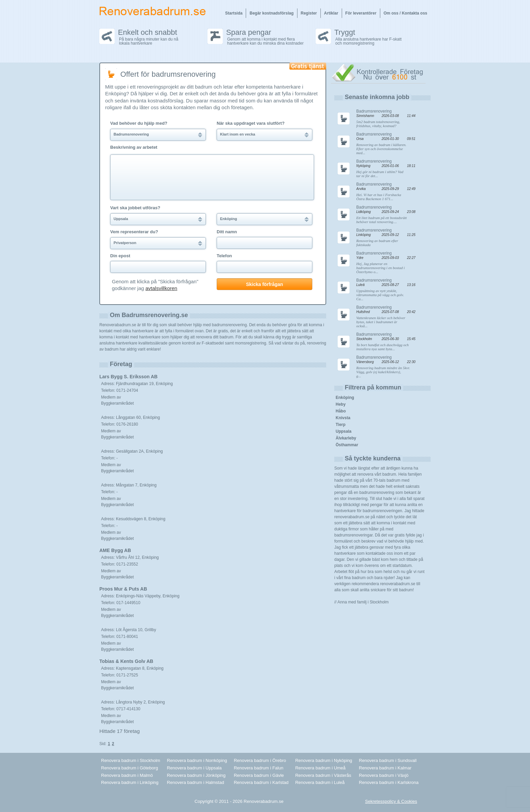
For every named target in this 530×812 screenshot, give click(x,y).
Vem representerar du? (134, 232)
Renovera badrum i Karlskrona (389, 782)
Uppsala (344, 431)
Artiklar (331, 13)
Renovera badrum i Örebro (260, 760)
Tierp (341, 425)
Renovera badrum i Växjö (384, 775)
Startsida (234, 13)
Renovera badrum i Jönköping (196, 775)
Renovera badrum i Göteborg (129, 768)
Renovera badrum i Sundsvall (388, 760)
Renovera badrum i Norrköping (197, 760)
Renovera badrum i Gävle (259, 775)
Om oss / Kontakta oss (405, 13)
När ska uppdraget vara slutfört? (251, 123)
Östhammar (347, 445)
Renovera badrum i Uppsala (194, 768)
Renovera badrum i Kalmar (385, 768)
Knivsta (343, 418)
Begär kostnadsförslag (271, 13)
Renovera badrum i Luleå (320, 782)
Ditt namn (227, 232)
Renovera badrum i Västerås (323, 775)
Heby (341, 404)
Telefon (224, 256)
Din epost (120, 256)
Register (309, 13)
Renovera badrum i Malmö (127, 775)
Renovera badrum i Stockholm (131, 760)
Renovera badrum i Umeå (320, 768)
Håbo (341, 411)
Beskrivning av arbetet (134, 147)
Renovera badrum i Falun (259, 768)
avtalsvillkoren (161, 288)
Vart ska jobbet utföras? (135, 208)
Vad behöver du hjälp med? (139, 123)
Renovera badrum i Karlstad (261, 782)
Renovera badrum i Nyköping (323, 760)
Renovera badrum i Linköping (130, 782)
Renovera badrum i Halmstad (196, 782)
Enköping (345, 398)
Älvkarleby (346, 438)
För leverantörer (361, 13)
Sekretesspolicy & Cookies (391, 801)
